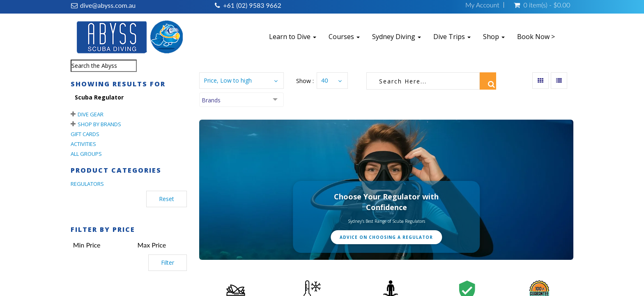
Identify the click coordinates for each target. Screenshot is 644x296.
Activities (83, 144)
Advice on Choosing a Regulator (386, 237)
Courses (344, 37)
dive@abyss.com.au (108, 5)
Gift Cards (85, 134)
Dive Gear (91, 114)
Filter (168, 262)
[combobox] (104, 66)
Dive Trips (452, 37)
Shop (494, 37)
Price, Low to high (228, 80)
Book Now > (536, 37)
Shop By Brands (99, 124)
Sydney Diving (397, 37)
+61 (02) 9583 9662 (252, 5)
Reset (167, 199)
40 (324, 80)
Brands (211, 100)
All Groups (86, 154)
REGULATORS (87, 184)
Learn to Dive (293, 37)
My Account (482, 5)
